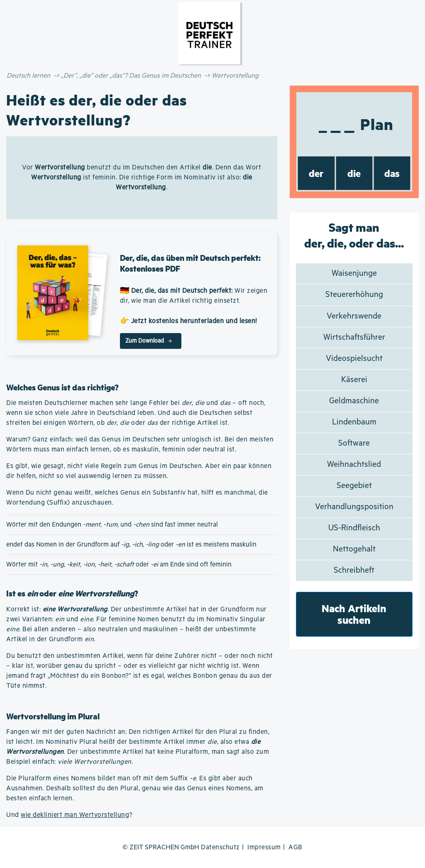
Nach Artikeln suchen (354, 614)
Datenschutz (220, 847)
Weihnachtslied (354, 465)
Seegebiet (354, 486)
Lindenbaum (354, 422)
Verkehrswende (354, 316)
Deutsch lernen (28, 76)
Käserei (354, 380)
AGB (296, 847)
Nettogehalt (354, 549)
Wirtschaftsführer (354, 337)
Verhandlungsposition (354, 507)
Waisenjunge (354, 273)
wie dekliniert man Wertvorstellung (75, 815)
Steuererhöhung (354, 295)
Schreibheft (354, 570)
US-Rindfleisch (354, 528)
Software (354, 443)
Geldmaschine (354, 401)
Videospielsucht (354, 359)
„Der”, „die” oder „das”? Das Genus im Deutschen (131, 76)
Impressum (264, 847)
